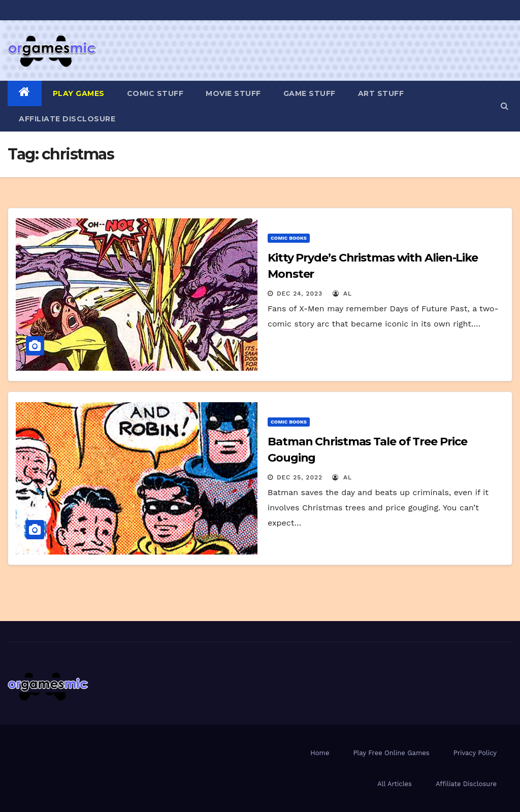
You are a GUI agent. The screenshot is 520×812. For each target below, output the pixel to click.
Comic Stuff (155, 93)
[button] (505, 106)
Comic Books (289, 238)
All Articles (395, 784)
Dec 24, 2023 (300, 294)
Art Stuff (381, 93)
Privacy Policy (475, 753)
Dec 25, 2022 (300, 477)
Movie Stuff (233, 93)
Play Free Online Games (391, 753)
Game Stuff (310, 93)
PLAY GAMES (79, 93)
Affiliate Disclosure (67, 119)
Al (343, 294)
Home (320, 753)
